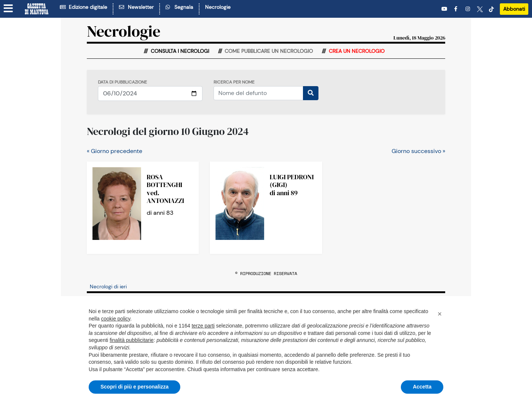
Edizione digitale (83, 7)
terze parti (203, 326)
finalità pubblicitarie (132, 340)
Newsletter (136, 7)
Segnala (179, 7)
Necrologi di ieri (108, 286)
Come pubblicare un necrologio (268, 51)
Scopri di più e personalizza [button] (134, 387)
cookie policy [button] (115, 319)
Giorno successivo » (418, 151)
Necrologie (218, 7)
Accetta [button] (422, 387)
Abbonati (514, 9)
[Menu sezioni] (8, 9)
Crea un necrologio (356, 51)
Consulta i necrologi (179, 51)
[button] (440, 314)
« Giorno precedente (115, 151)
